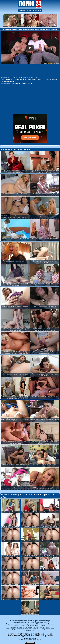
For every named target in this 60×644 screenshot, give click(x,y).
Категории (22, 10)
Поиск (29, 10)
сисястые (32, 80)
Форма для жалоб (30, 638)
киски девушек (20, 80)
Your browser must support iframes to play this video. (30, 54)
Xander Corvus (28, 83)
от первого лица (8, 81)
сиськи (41, 80)
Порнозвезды (37, 10)
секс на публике (52, 80)
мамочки (9, 80)
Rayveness (16, 83)
